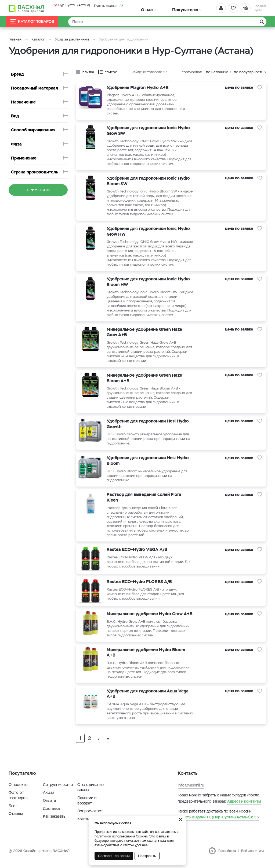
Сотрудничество (58, 790)
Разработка (227, 856)
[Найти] (167, 22)
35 (107, 5)
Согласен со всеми (114, 856)
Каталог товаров (37, 22)
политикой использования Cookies (121, 836)
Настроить (147, 856)
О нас (140, 8)
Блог (13, 811)
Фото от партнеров (18, 801)
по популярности (249, 72)
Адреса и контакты (244, 807)
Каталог (38, 39)
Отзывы (16, 819)
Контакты (86, 825)
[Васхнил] (27, 8)
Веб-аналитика (253, 856)
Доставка (51, 814)
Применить (38, 190)
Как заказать (54, 822)
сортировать (193, 72)
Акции (48, 798)
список (111, 72)
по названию (217, 72)
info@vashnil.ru (191, 791)
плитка (88, 72)
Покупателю (163, 8)
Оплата (49, 806)
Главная (15, 39)
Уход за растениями (72, 39)
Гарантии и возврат (87, 806)
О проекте (18, 790)
